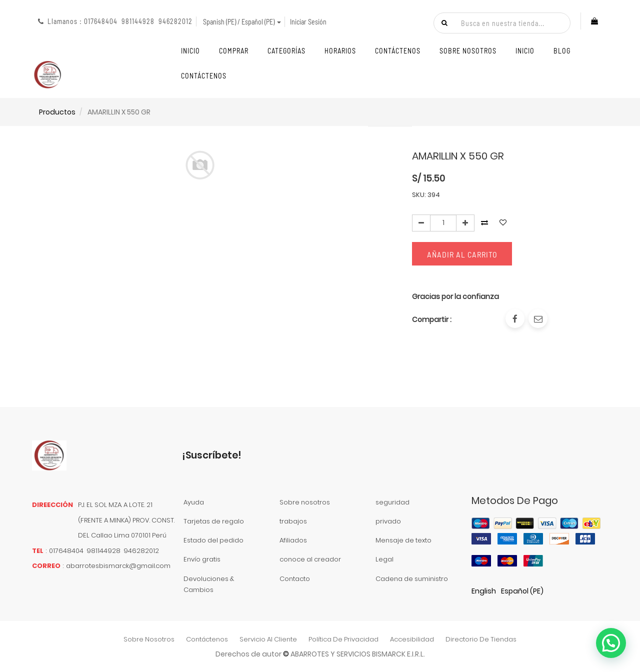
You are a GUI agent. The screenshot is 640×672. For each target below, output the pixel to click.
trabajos (293, 521)
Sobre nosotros (305, 502)
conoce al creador (310, 559)
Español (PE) (522, 591)
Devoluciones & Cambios (209, 584)
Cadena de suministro (412, 579)
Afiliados (293, 540)
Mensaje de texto (403, 540)
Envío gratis (202, 559)
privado (388, 521)
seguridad (392, 502)
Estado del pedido (213, 540)
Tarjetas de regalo (214, 521)
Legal (384, 559)
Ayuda (194, 502)
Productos (57, 112)
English (484, 591)
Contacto (295, 579)
